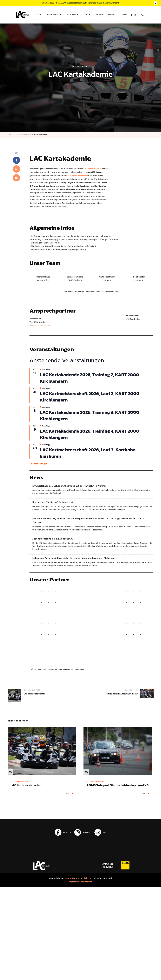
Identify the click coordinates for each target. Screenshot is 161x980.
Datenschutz (86, 882)
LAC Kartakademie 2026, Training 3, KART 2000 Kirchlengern (90, 415)
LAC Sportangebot (80, 66)
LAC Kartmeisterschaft (27, 785)
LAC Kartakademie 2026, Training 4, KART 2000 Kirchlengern (90, 434)
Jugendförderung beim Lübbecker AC (53, 539)
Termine (99, 14)
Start (39, 14)
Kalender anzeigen (38, 464)
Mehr (70, 794)
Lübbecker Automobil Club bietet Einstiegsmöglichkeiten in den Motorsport (74, 558)
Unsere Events (52, 14)
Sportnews (71, 14)
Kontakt (123, 14)
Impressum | (75, 882)
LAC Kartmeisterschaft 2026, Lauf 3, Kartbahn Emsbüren (88, 453)
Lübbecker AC (79, 669)
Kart (44, 669)
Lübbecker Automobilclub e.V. (79, 878)
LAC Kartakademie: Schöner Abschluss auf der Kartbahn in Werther (69, 486)
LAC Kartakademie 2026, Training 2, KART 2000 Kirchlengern (90, 378)
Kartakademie (53, 669)
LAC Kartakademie (66, 669)
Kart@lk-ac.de (43, 325)
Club (86, 14)
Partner (111, 14)
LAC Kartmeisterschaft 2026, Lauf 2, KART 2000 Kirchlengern (90, 397)
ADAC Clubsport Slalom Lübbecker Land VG (118, 785)
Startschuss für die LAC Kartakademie (53, 502)
